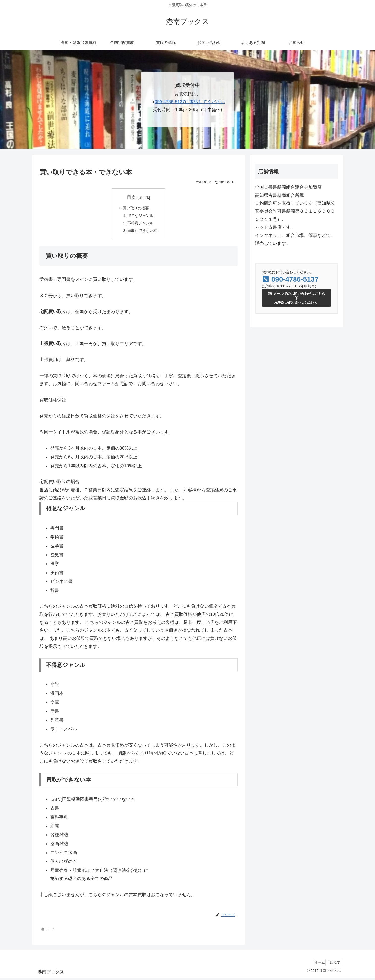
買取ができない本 (142, 232)
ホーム (314, 965)
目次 (131, 197)
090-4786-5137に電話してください (190, 102)
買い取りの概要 (136, 208)
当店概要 (331, 965)
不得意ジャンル (140, 224)
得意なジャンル (140, 216)
